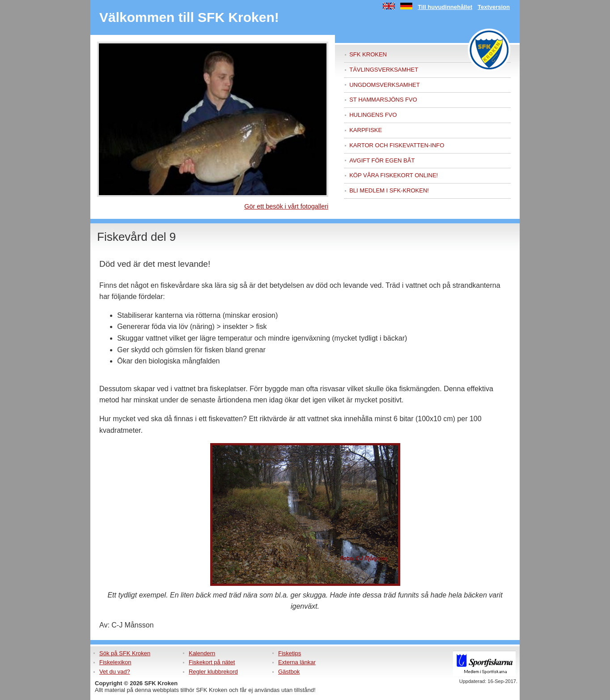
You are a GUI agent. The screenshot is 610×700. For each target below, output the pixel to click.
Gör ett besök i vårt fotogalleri (286, 206)
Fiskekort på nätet (212, 662)
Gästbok (289, 672)
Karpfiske (366, 130)
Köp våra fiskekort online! (394, 175)
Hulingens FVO (373, 115)
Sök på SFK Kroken (125, 653)
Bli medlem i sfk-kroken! (389, 190)
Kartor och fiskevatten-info (397, 145)
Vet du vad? (115, 672)
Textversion (494, 7)
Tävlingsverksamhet (384, 70)
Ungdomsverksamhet (384, 85)
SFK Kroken (368, 54)
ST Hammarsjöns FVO (383, 100)
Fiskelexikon (115, 662)
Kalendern (202, 653)
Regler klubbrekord (213, 672)
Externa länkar (297, 662)
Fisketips (290, 653)
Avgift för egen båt (382, 160)
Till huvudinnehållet (445, 7)
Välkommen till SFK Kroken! (189, 17)
